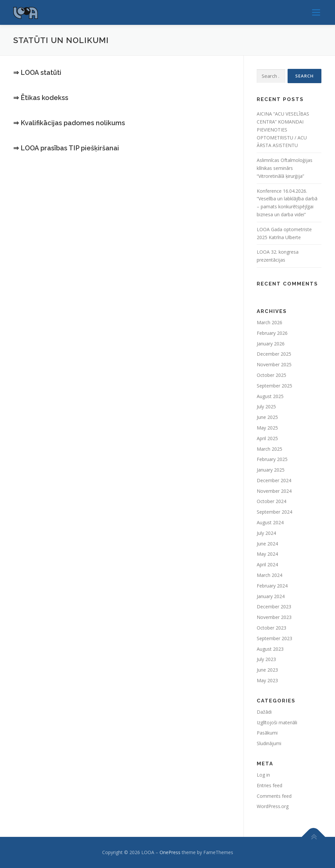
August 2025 (270, 396)
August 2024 (270, 522)
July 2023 (266, 659)
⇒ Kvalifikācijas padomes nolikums (69, 123)
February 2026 (272, 333)
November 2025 (274, 364)
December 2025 (274, 354)
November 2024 (274, 491)
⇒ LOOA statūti (37, 73)
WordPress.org (273, 806)
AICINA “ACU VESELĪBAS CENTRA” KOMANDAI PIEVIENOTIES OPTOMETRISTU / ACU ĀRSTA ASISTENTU (283, 129)
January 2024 (271, 596)
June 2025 (267, 417)
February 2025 (272, 459)
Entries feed (269, 785)
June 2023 (267, 670)
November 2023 (274, 617)
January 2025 (271, 470)
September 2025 (274, 386)
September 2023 (274, 638)
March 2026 (269, 322)
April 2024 (267, 564)
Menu (316, 12)
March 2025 (269, 449)
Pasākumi (267, 733)
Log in (263, 775)
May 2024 (267, 554)
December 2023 (274, 607)
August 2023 (270, 649)
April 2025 (267, 438)
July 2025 (266, 407)
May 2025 (267, 428)
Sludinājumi (269, 743)
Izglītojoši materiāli (277, 722)
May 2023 (267, 680)
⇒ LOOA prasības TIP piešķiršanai (66, 148)
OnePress (170, 852)
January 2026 (271, 344)
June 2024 (267, 544)
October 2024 (271, 501)
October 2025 (271, 375)
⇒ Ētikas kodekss (41, 98)
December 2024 (274, 480)
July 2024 (266, 533)
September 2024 (274, 512)
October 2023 (271, 628)
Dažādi (264, 712)
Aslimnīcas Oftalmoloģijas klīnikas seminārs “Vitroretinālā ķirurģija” (285, 168)
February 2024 (272, 586)
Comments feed (274, 796)
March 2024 (269, 575)
